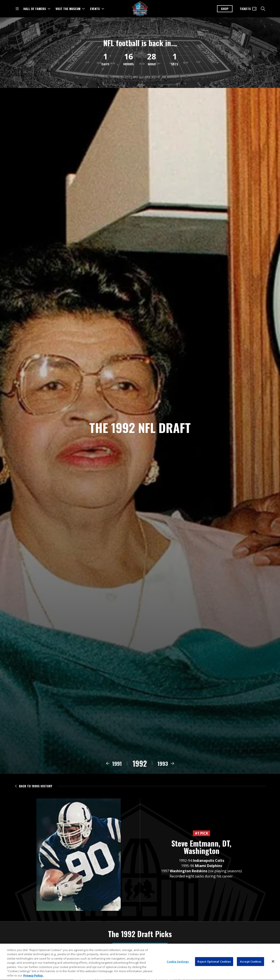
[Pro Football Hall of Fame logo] (140, 9)
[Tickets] (248, 9)
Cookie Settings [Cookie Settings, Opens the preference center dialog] (178, 967)
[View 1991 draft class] (114, 770)
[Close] (273, 967)
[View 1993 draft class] (166, 770)
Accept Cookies (251, 967)
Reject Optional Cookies (214, 967)
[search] (263, 9)
